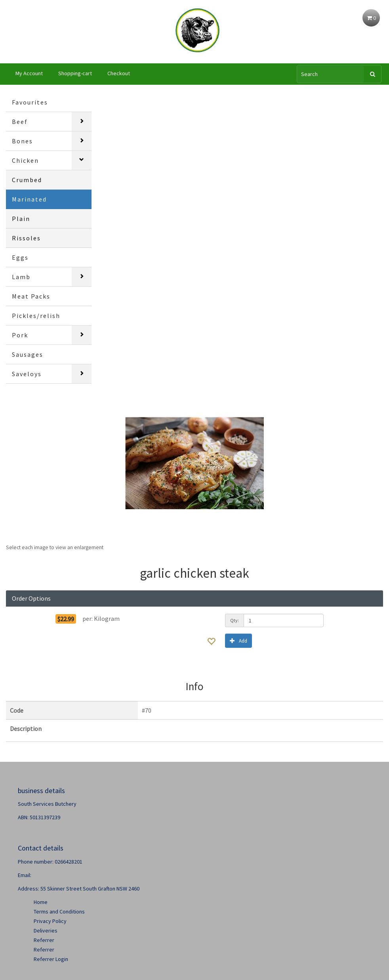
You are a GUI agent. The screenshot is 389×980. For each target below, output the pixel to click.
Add (238, 640)
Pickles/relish (36, 316)
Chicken (25, 160)
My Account (29, 73)
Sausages (28, 354)
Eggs (20, 257)
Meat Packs (31, 296)
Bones (22, 141)
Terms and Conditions (59, 911)
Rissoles (26, 238)
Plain (21, 219)
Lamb (21, 277)
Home (41, 902)
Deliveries (46, 931)
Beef (20, 122)
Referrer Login (51, 959)
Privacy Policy (50, 921)
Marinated (29, 199)
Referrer (44, 940)
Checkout (119, 73)
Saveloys (27, 374)
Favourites (30, 102)
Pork (20, 335)
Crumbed (27, 180)
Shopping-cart (75, 73)
